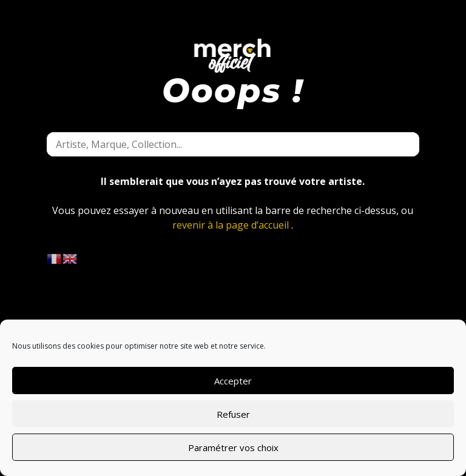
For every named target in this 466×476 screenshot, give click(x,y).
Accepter (233, 381)
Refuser (233, 414)
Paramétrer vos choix (233, 448)
